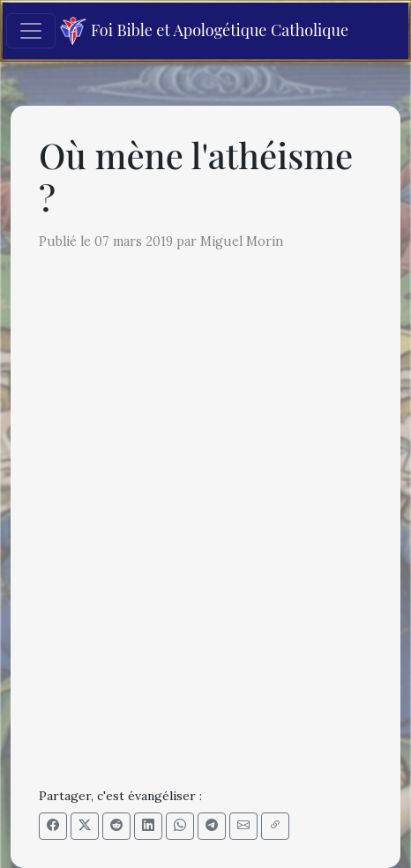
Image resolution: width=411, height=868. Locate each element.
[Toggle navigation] (31, 31)
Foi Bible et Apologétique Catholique (204, 31)
